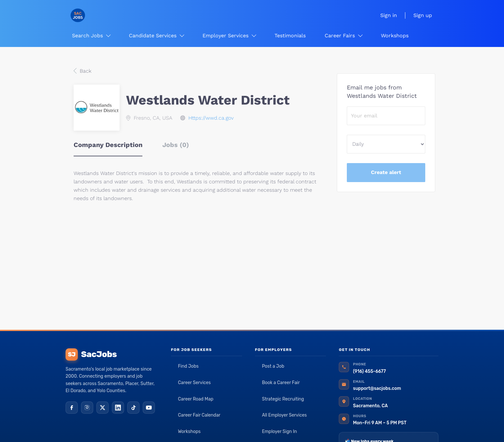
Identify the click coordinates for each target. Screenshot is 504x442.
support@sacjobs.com (377, 388)
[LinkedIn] (118, 408)
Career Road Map (196, 399)
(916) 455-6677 (369, 371)
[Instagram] (87, 408)
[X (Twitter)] (103, 408)
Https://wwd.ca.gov (211, 118)
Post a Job (273, 366)
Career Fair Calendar (199, 415)
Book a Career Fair (281, 383)
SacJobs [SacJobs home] (91, 355)
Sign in (389, 15)
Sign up (423, 15)
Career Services (194, 383)
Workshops (189, 432)
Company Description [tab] (108, 145)
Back (85, 71)
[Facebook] (72, 408)
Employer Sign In (279, 432)
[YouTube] (149, 408)
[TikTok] (133, 408)
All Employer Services (284, 415)
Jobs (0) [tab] (176, 145)
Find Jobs (188, 366)
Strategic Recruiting (283, 399)
